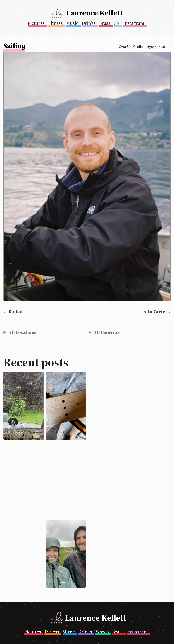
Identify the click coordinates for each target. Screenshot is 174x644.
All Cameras (106, 332)
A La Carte (154, 312)
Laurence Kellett (94, 13)
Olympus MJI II (157, 47)
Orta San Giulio (131, 47)
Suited (16, 312)
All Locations (22, 332)
